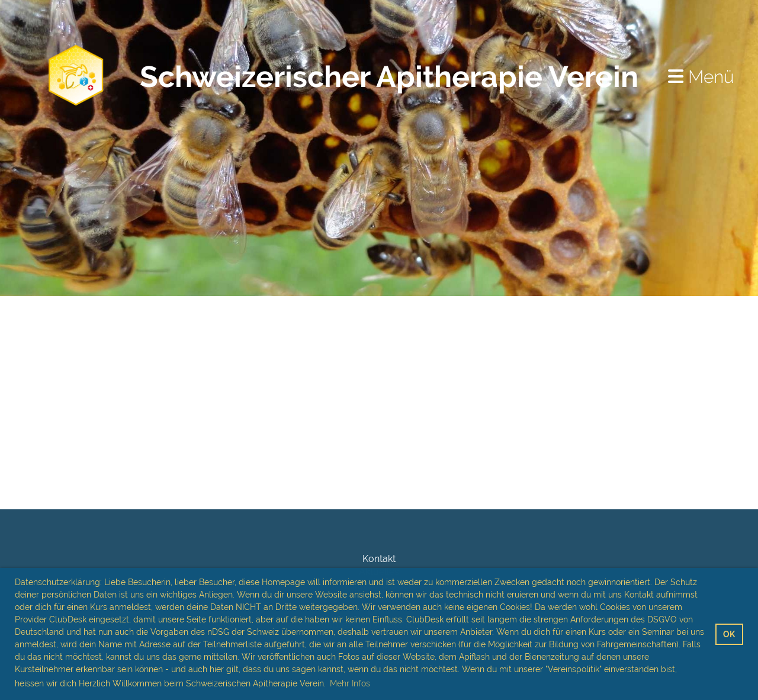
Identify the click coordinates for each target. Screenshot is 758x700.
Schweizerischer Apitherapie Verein (389, 77)
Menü (701, 77)
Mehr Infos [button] (350, 683)
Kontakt (379, 559)
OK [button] (729, 634)
